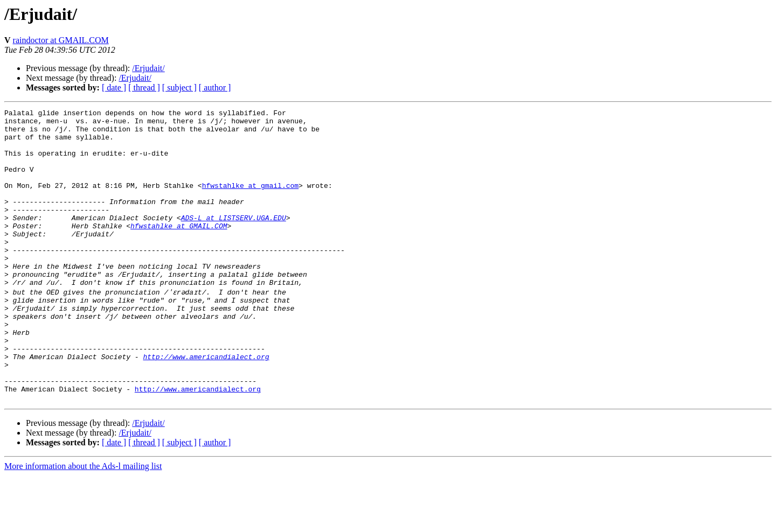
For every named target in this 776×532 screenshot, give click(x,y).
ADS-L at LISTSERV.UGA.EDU (234, 240)
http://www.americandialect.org (206, 405)
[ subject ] (179, 87)
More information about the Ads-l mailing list (83, 523)
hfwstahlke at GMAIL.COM (179, 250)
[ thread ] (144, 87)
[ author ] (215, 87)
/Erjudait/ (148, 68)
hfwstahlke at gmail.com (250, 201)
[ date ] (114, 87)
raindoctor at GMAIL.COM (61, 40)
